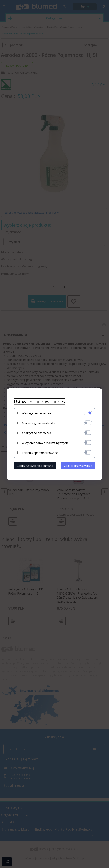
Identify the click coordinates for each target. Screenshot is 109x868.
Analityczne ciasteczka (36, 433)
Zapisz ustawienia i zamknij (35, 466)
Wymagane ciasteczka (36, 413)
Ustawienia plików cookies (39, 401)
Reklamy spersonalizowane (40, 453)
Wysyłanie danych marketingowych (45, 443)
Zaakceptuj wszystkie (78, 466)
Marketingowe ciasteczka (39, 423)
